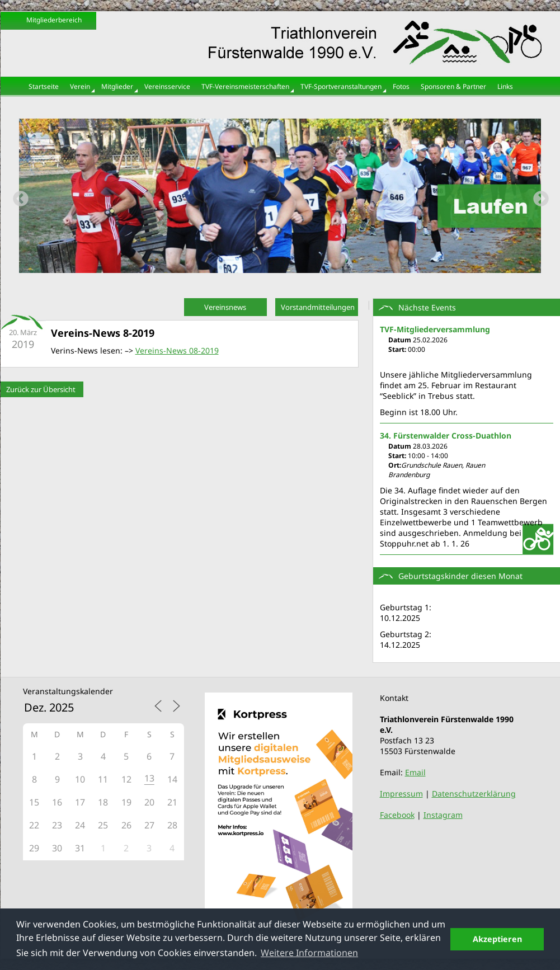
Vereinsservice (167, 86)
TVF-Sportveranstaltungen (341, 86)
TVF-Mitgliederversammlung (435, 329)
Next (538, 196)
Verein (80, 86)
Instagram (443, 815)
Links (505, 86)
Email (415, 772)
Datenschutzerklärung (474, 794)
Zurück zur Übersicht (41, 389)
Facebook (397, 815)
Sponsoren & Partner (453, 86)
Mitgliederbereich (54, 20)
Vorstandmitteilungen (318, 307)
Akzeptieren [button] (497, 939)
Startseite (44, 86)
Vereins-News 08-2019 (177, 350)
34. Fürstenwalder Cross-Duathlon (446, 435)
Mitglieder (117, 86)
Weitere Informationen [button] (309, 953)
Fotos (401, 86)
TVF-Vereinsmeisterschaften (245, 86)
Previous (17, 196)
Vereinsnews (225, 307)
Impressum (401, 794)
